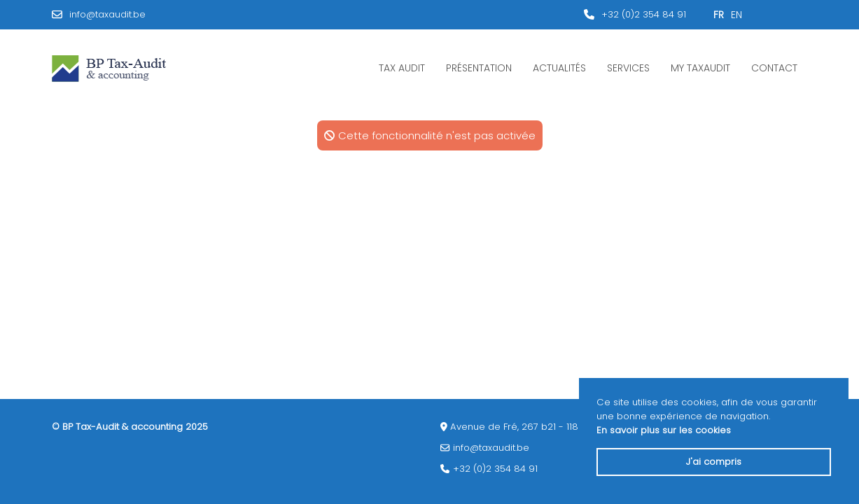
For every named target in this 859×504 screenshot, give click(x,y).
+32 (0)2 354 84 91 (644, 14)
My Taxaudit (700, 68)
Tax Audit (402, 68)
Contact (774, 68)
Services (628, 68)
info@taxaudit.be (107, 14)
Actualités (559, 68)
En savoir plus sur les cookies (664, 430)
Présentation (479, 68)
